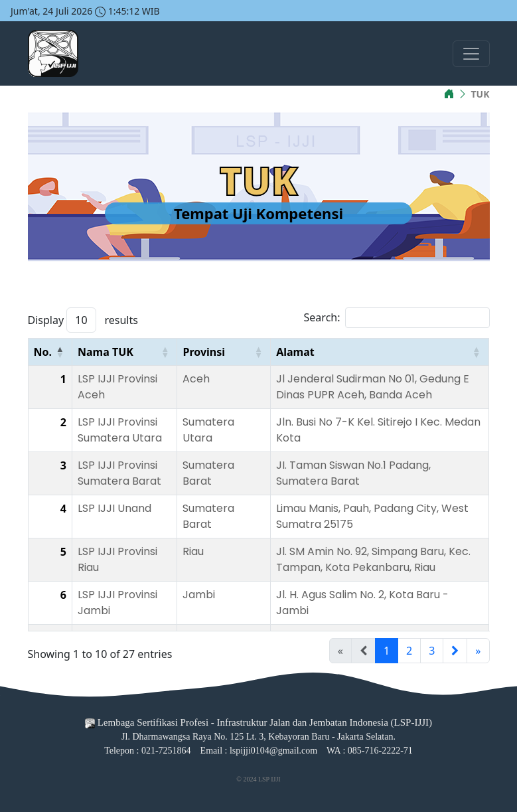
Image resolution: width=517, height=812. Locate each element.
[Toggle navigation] (471, 54)
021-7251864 (166, 751)
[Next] (455, 651)
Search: (322, 317)
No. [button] (43, 352)
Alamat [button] (295, 352)
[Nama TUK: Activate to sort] (125, 352)
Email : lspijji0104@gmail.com (259, 751)
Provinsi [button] (204, 352)
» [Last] (478, 651)
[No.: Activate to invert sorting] (50, 352)
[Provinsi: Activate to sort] (224, 352)
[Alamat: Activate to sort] (380, 352)
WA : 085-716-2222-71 (370, 751)
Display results (83, 320)
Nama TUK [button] (106, 352)
